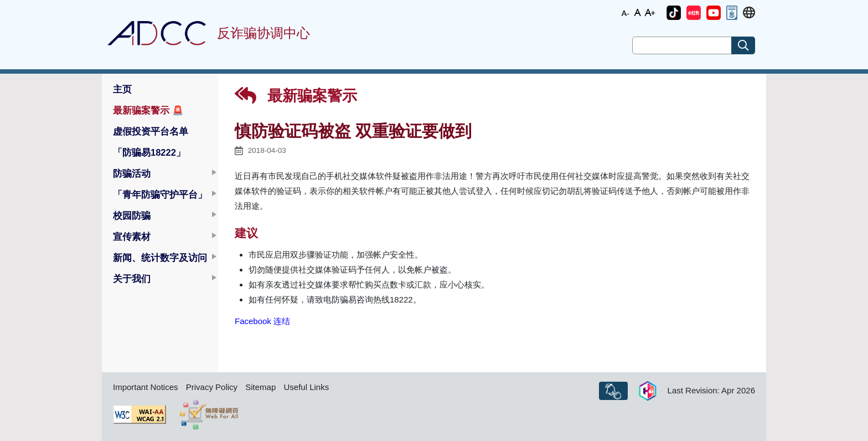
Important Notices (146, 387)
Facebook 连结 (262, 321)
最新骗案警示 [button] (148, 110)
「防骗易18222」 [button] (149, 152)
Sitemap (260, 387)
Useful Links (306, 387)
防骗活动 (132, 173)
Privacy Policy (212, 387)
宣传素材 (132, 237)
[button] (674, 13)
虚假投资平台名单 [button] (151, 131)
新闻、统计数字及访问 (160, 258)
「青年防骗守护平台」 (160, 194)
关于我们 (132, 279)
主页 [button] (122, 89)
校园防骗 (132, 216)
